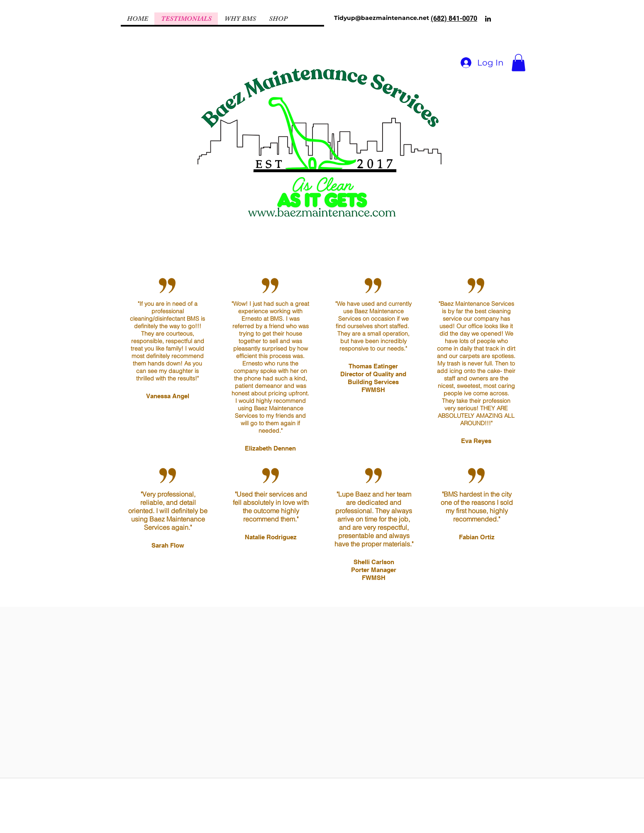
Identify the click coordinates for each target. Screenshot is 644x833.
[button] (518, 63)
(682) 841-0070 (454, 18)
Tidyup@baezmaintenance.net (382, 18)
